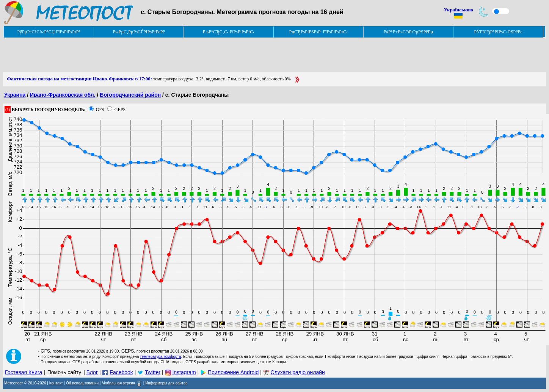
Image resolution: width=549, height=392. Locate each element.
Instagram (184, 372)
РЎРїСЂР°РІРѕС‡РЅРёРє (498, 32)
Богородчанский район (130, 95)
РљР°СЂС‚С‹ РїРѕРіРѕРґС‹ (229, 32)
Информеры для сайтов (166, 383)
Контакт (56, 383)
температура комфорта (160, 357)
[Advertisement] (141, 55)
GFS (100, 110)
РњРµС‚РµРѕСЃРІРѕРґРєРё (139, 32)
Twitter (153, 372)
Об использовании (82, 383)
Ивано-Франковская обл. (63, 95)
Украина (15, 95)
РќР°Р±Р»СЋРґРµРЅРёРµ (409, 32)
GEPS (120, 110)
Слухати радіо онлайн (298, 372)
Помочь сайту (64, 372)
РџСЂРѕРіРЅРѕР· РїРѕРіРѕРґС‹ (318, 32)
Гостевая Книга (24, 372)
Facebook (121, 372)
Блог (92, 372)
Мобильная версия (118, 383)
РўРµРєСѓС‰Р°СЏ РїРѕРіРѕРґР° (49, 32)
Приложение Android (233, 372)
